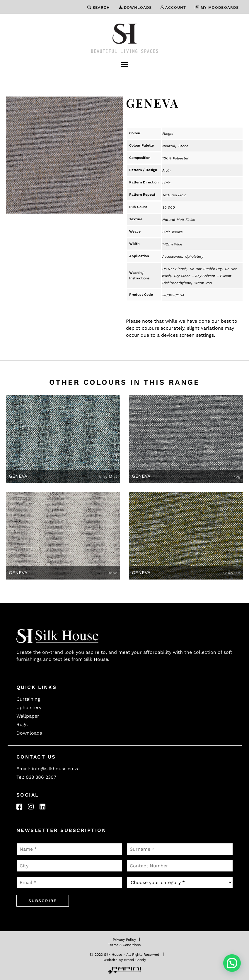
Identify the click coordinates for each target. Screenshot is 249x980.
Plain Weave (173, 232)
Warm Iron (203, 283)
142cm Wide (172, 244)
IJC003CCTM (173, 295)
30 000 (169, 207)
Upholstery (194, 257)
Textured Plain (174, 195)
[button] (125, 64)
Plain (166, 171)
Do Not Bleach (174, 269)
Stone (183, 146)
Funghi (168, 134)
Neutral (169, 146)
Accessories (172, 257)
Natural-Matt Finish (179, 220)
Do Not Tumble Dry (206, 269)
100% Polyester (175, 158)
